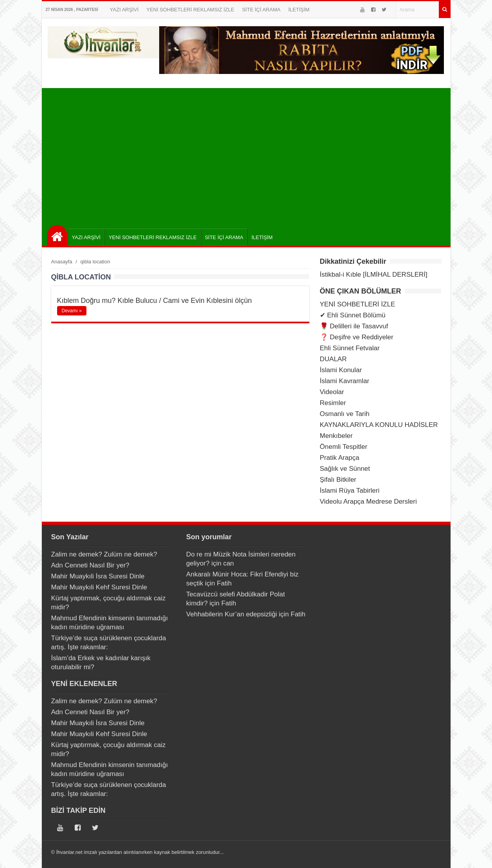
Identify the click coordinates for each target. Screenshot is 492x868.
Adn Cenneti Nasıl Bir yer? (90, 565)
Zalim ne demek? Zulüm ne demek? (104, 554)
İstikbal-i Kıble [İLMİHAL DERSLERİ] (374, 275)
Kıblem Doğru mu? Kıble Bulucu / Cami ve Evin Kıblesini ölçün (154, 301)
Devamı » (72, 311)
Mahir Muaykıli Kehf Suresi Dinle (99, 587)
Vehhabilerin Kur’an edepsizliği (232, 614)
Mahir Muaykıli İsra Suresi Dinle (98, 576)
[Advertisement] (248, 155)
